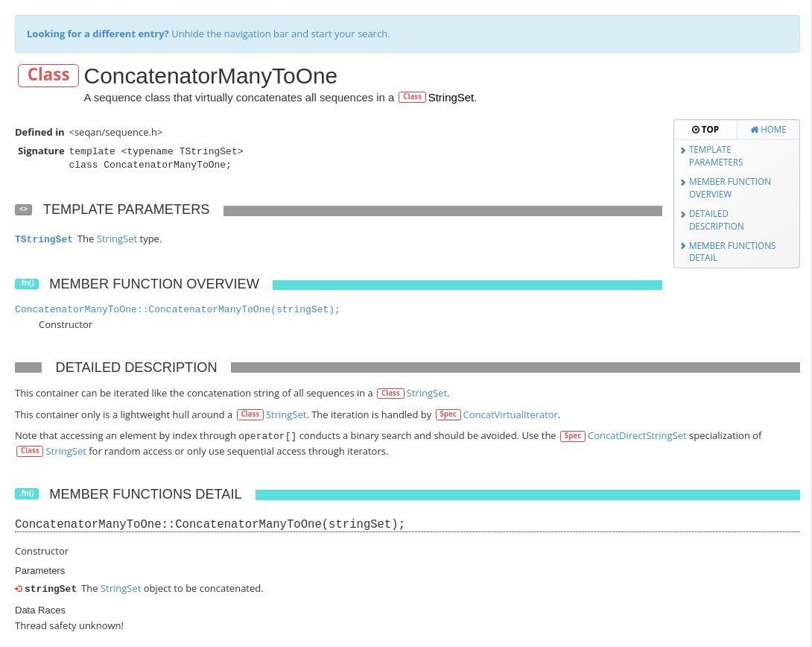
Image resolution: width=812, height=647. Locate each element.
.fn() (27, 284)
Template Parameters (716, 155)
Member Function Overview (730, 187)
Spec (448, 414)
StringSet (451, 97)
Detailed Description (717, 220)
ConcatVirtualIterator (511, 414)
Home (768, 129)
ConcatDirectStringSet (637, 435)
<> (23, 209)
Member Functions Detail (733, 252)
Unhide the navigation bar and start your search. (209, 34)
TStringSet (44, 240)
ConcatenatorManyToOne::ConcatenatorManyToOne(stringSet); (178, 310)
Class (49, 75)
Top (705, 129)
